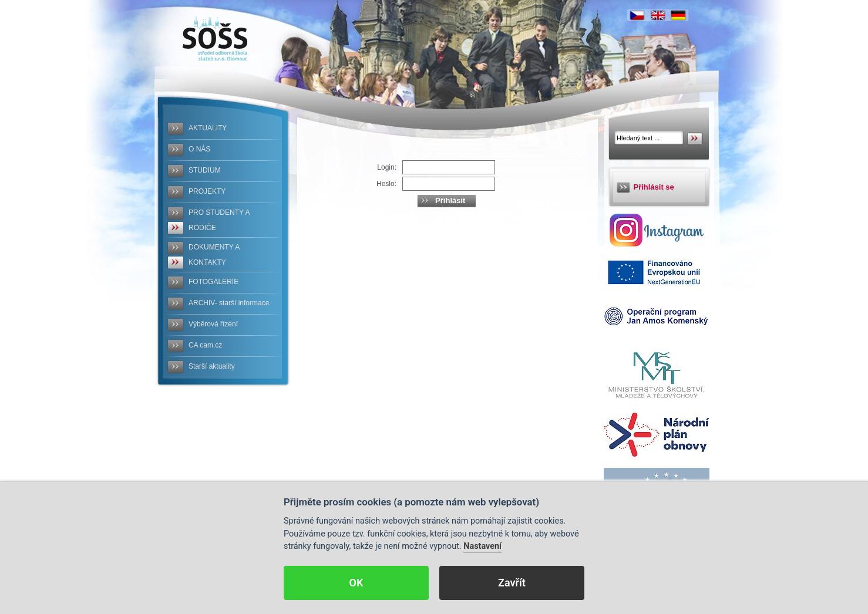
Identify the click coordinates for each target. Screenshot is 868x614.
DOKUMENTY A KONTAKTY (214, 255)
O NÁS (199, 149)
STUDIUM (205, 170)
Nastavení (482, 546)
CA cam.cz (205, 345)
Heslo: (386, 184)
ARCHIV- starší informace (229, 303)
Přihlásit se (654, 187)
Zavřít (512, 583)
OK (356, 583)
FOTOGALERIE (213, 282)
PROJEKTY (207, 191)
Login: (387, 167)
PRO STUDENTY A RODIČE (219, 220)
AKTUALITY (208, 128)
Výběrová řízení (213, 324)
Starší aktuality (212, 366)
